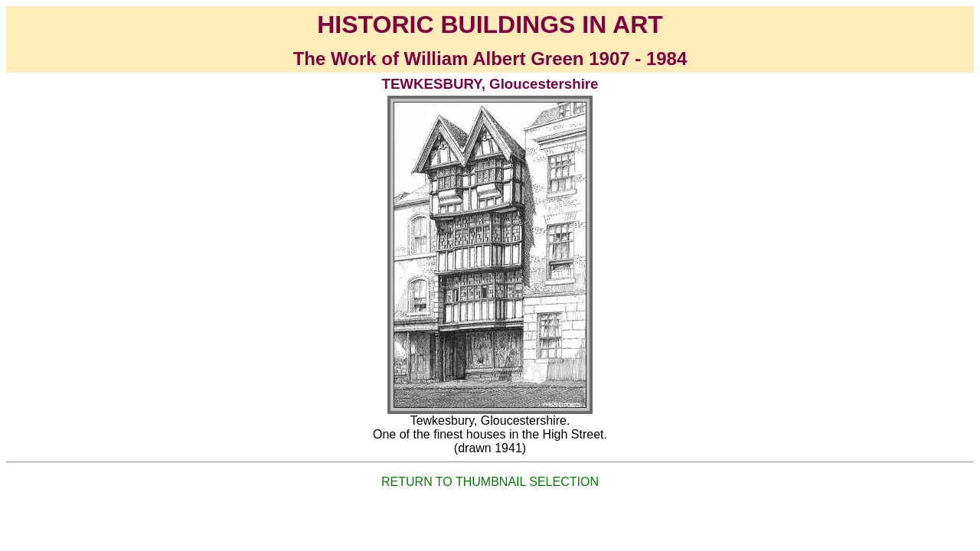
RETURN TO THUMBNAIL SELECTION (490, 482)
